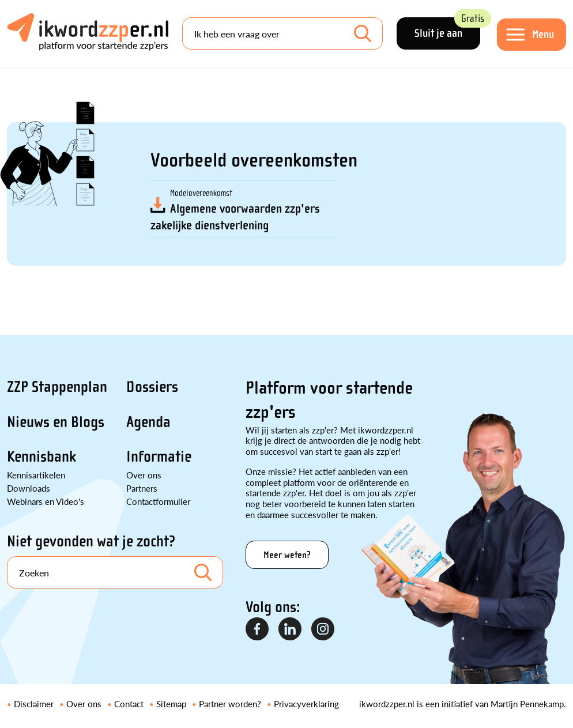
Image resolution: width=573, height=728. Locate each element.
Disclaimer (34, 704)
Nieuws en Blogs (56, 422)
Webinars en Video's (46, 501)
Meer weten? (287, 555)
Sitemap (171, 704)
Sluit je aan (447, 29)
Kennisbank (42, 457)
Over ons (144, 475)
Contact (129, 704)
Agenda (148, 422)
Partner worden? (230, 704)
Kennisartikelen (36, 475)
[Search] (282, 33)
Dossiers (152, 387)
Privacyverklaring (306, 704)
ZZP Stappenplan (57, 387)
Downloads (29, 488)
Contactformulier (158, 501)
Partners (142, 488)
